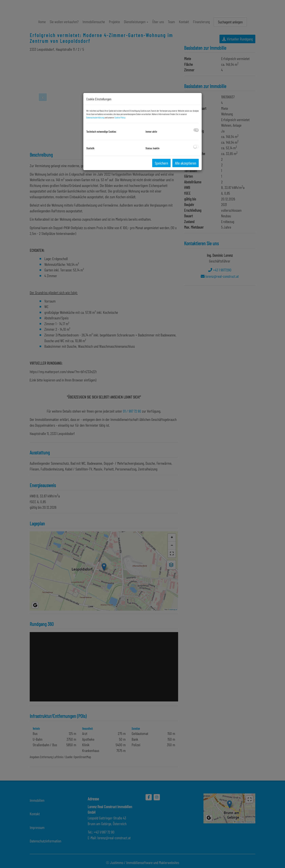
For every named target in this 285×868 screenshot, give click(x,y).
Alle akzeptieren (186, 163)
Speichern (161, 163)
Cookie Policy (120, 117)
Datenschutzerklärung (95, 117)
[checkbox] (196, 130)
